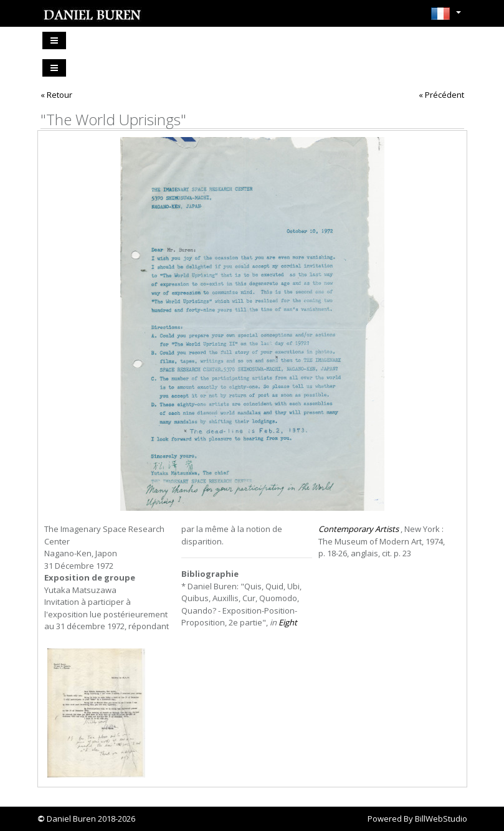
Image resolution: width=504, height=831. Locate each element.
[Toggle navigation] (54, 40)
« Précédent (441, 95)
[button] (446, 17)
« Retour (56, 95)
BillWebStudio (441, 819)
